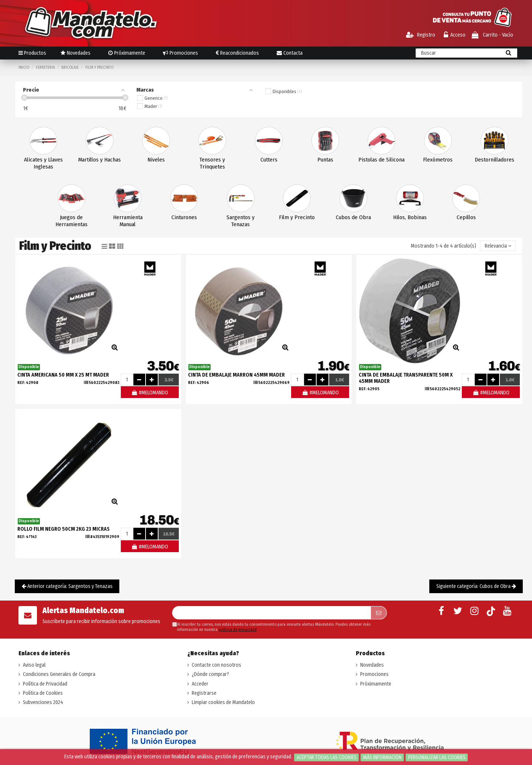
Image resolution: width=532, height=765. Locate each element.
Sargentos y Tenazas (241, 221)
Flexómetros (438, 160)
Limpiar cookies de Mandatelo (223, 702)
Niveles (156, 160)
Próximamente (376, 684)
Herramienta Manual (128, 221)
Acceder (200, 684)
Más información (382, 757)
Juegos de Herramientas (71, 221)
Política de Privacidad (45, 684)
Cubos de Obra (353, 217)
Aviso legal (34, 665)
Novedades (372, 665)
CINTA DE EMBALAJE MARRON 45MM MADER (236, 375)
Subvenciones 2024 (43, 702)
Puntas (325, 160)
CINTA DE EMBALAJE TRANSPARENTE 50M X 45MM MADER (406, 378)
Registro (421, 35)
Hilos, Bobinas (410, 217)
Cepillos (466, 217)
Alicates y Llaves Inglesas (43, 163)
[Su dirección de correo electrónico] (272, 613)
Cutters (269, 160)
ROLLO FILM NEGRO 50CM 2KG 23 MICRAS (64, 529)
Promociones (374, 674)
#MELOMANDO (150, 393)
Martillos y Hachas (100, 160)
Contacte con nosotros (216, 665)
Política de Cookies (43, 693)
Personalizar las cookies (437, 757)
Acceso (455, 35)
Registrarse (204, 693)
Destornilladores (495, 160)
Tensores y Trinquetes (212, 163)
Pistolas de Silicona (381, 160)
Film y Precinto (297, 217)
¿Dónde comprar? (210, 674)
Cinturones (184, 217)
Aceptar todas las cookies (327, 757)
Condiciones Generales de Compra (59, 674)
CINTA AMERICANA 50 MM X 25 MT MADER (63, 375)
